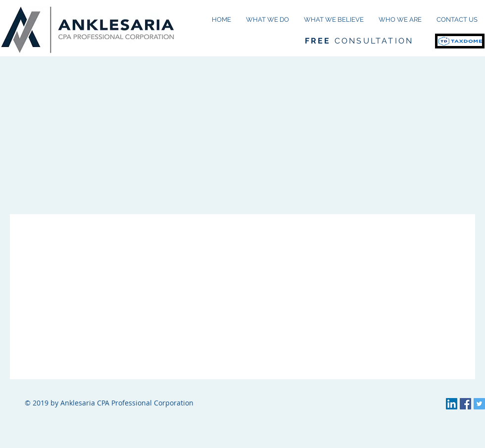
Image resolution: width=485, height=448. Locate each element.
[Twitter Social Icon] (479, 404)
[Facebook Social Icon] (465, 404)
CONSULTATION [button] (359, 41)
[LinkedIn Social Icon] (452, 404)
